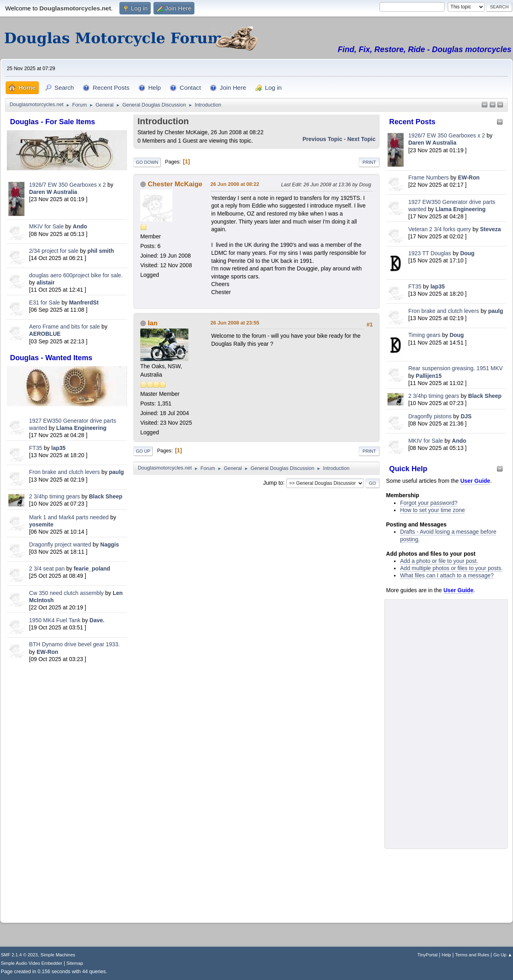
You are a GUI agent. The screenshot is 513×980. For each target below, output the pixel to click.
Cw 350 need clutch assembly (67, 593)
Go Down (147, 162)
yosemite (41, 524)
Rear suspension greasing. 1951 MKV (456, 368)
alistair (45, 282)
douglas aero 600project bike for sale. (76, 275)
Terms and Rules (472, 955)
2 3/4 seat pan (47, 569)
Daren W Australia (53, 192)
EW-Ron (47, 652)
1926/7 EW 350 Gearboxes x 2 (68, 185)
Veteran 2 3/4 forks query (440, 229)
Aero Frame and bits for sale (65, 327)
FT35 (36, 448)
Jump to (273, 482)
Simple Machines (58, 955)
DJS (466, 416)
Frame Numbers (429, 177)
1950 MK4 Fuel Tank (55, 620)
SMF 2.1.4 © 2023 (19, 955)
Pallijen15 (429, 376)
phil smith (101, 251)
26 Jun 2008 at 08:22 (235, 184)
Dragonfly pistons (430, 416)
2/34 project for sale (54, 251)
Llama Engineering (81, 428)
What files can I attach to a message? (447, 575)
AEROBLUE (45, 334)
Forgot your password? (429, 503)
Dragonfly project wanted (60, 544)
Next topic (361, 139)
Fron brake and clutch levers (65, 472)
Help (446, 955)
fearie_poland (92, 569)
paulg (116, 472)
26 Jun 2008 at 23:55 (235, 323)
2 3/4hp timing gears (55, 496)
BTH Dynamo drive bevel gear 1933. (75, 644)
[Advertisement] (67, 790)
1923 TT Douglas (430, 253)
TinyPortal (427, 955)
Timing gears (425, 335)
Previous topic (322, 139)
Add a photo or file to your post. (439, 561)
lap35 (59, 448)
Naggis (110, 544)
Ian (153, 323)
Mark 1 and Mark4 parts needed (69, 517)
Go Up (143, 451)
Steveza (491, 229)
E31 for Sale (45, 302)
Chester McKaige (175, 184)
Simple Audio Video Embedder (31, 963)
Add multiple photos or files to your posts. (451, 568)
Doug (467, 253)
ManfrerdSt (84, 302)
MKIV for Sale (46, 226)
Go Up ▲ (503, 955)
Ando (80, 226)
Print (369, 162)
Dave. (97, 620)
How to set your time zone (432, 510)
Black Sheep (106, 496)
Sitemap (75, 963)
